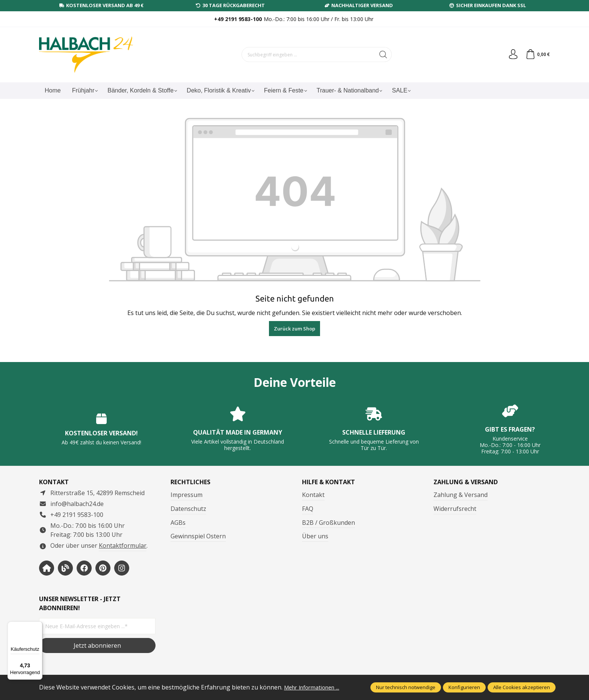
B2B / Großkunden (328, 523)
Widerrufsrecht (455, 509)
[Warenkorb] (537, 55)
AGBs (178, 523)
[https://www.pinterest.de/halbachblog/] (103, 568)
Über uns (315, 536)
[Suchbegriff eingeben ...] (307, 55)
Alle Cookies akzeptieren (522, 687)
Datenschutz (188, 509)
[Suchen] (382, 55)
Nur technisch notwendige (406, 687)
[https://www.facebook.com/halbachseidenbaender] (84, 568)
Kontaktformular (123, 545)
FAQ (308, 509)
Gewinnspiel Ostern (198, 536)
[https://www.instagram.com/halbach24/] (122, 568)
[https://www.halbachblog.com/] (65, 568)
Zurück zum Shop (294, 329)
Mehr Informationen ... (316, 687)
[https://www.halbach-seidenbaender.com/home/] (47, 568)
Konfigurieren (464, 687)
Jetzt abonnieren (97, 645)
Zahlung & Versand (461, 495)
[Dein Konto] (511, 55)
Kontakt (313, 495)
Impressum (187, 495)
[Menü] (38, 626)
